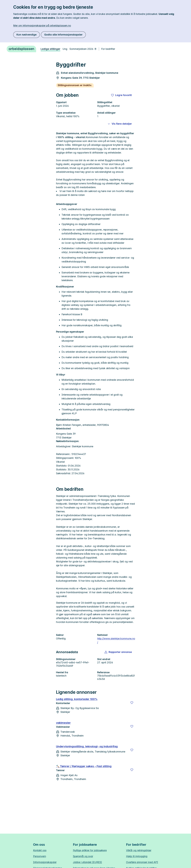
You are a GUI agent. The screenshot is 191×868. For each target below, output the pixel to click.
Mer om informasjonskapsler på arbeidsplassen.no (42, 26)
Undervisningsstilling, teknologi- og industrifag (87, 746)
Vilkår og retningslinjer (139, 850)
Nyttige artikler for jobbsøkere (90, 850)
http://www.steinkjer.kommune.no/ (116, 640)
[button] (118, 652)
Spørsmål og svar (83, 856)
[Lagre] (132, 703)
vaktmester (63, 723)
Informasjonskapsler (45, 862)
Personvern (40, 856)
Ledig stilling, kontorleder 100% (77, 699)
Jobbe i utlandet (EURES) (87, 862)
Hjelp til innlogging (137, 856)
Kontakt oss (40, 850)
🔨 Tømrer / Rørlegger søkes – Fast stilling (84, 766)
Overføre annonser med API (142, 862)
